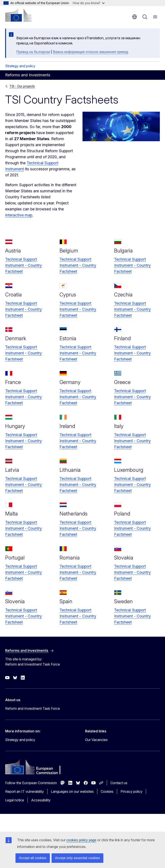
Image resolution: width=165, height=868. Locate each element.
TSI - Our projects (22, 86)
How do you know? (89, 3)
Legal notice (15, 800)
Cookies (107, 791)
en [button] (134, 17)
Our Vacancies (96, 740)
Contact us (119, 783)
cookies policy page (81, 840)
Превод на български (33, 52)
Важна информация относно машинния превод (90, 52)
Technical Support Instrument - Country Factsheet (24, 265)
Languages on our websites (72, 791)
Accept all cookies (33, 858)
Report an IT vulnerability (24, 791)
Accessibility (41, 800)
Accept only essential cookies (77, 858)
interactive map (19, 215)
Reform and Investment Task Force (33, 708)
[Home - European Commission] (18, 15)
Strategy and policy (20, 66)
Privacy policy (131, 791)
